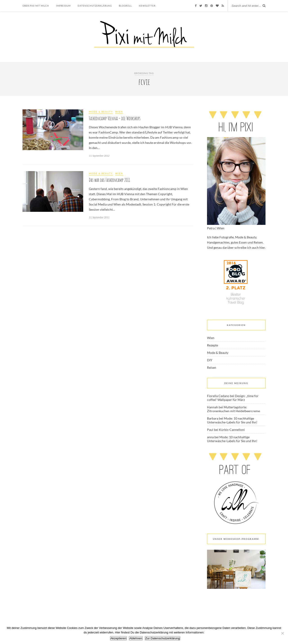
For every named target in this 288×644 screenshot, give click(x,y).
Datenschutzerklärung (95, 6)
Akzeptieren (118, 638)
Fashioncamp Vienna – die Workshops (115, 118)
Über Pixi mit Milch (36, 6)
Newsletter (147, 6)
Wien (119, 112)
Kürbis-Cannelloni (232, 430)
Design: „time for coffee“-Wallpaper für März (233, 398)
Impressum (63, 6)
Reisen (212, 367)
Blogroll (125, 6)
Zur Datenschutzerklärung (163, 638)
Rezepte (213, 345)
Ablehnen (136, 638)
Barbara (213, 418)
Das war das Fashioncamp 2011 (109, 180)
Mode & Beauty (101, 112)
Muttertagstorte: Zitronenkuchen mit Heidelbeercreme (233, 409)
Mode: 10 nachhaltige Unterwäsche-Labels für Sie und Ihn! (232, 420)
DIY (210, 360)
